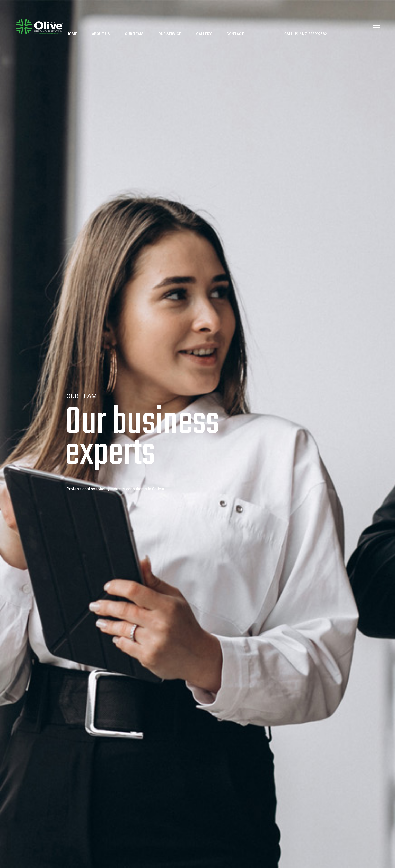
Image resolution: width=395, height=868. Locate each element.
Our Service (170, 34)
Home (72, 34)
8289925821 (319, 34)
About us (101, 34)
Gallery (204, 34)
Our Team (134, 34)
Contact (235, 34)
